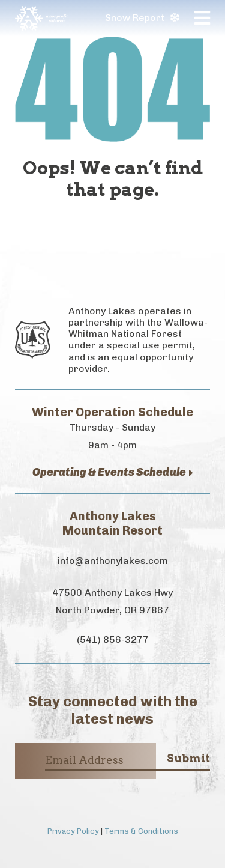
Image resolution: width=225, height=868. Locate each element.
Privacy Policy (73, 831)
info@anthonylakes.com (113, 561)
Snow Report (142, 18)
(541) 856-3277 (113, 639)
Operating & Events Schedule (113, 472)
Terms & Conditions (141, 831)
